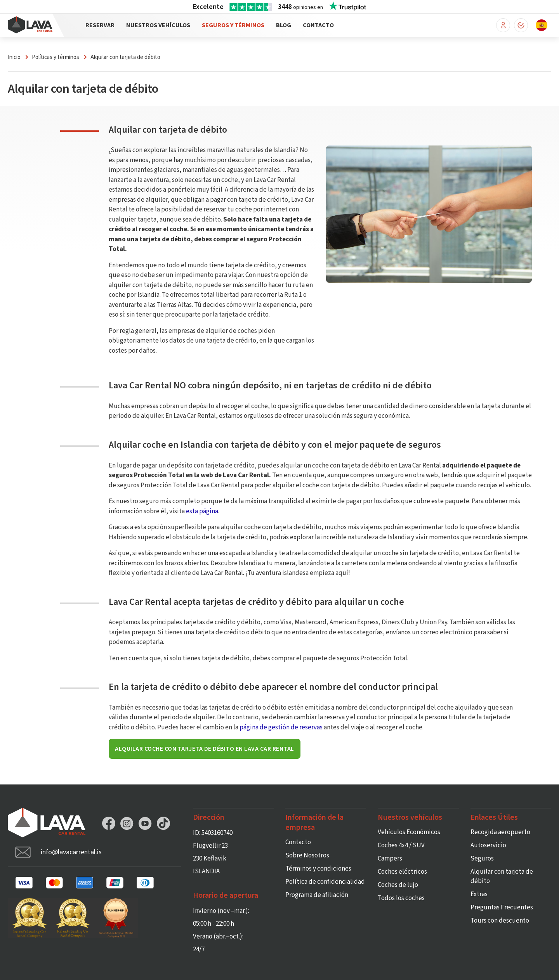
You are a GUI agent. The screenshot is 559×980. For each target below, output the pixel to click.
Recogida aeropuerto (500, 832)
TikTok (163, 823)
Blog (284, 25)
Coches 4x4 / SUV (401, 845)
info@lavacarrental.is (71, 852)
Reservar (100, 25)
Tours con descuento (500, 921)
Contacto (318, 25)
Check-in (521, 25)
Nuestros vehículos (158, 25)
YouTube (145, 823)
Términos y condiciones (318, 869)
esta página (202, 511)
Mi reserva (503, 25)
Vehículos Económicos (409, 832)
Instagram (127, 823)
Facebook (109, 823)
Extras (479, 894)
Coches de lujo (398, 885)
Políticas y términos (56, 57)
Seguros (482, 859)
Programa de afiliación (317, 895)
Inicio (14, 57)
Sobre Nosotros (307, 855)
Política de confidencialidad (325, 882)
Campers (390, 859)
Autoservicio (488, 845)
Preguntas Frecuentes (502, 907)
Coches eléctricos (402, 872)
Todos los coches (401, 898)
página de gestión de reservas (281, 727)
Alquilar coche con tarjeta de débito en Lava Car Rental (205, 749)
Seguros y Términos (233, 25)
